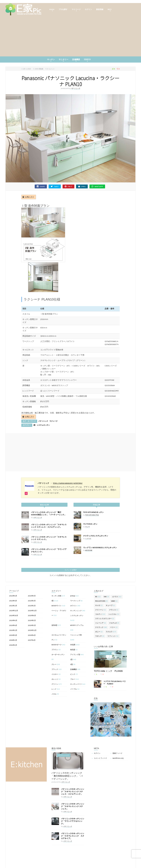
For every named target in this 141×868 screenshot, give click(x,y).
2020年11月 (32, 587)
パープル (74, 665)
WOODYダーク (57, 621)
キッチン (51, 60)
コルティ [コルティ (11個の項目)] (100, 590)
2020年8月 (32, 592)
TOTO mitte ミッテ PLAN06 (108, 647)
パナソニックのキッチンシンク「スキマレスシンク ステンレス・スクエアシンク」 (73, 768)
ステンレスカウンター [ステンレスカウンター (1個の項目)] (105, 595)
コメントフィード (100, 734)
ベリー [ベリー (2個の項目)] (114, 603)
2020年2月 (13, 606)
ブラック (55, 645)
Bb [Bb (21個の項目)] (98, 573)
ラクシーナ (54, 397)
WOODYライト (57, 582)
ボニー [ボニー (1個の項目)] (99, 608)
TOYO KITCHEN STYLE (92, 491)
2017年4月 (32, 616)
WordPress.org (118, 734)
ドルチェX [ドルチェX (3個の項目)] (114, 599)
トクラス (88, 515)
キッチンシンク (76, 587)
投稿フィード (117, 729)
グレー (54, 641)
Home (52, 10)
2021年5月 (32, 572)
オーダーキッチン (58, 631)
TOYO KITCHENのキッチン (93, 488)
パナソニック (75, 89)
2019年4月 (32, 611)
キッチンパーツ (76, 660)
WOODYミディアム (77, 601)
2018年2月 (13, 616)
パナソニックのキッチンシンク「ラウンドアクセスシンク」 (73, 797)
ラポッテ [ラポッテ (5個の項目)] (100, 612)
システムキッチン (43, 401)
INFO (110, 10)
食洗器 (73, 626)
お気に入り (28, 197)
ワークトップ (75, 577)
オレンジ (55, 655)
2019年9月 (13, 611)
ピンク (73, 650)
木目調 (73, 621)
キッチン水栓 (56, 572)
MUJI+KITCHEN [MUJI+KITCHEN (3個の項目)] (101, 577)
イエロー (55, 650)
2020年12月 (14, 587)
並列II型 (54, 601)
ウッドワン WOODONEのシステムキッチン (100, 524)
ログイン (88, 9)
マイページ (76, 10)
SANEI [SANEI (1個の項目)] (114, 577)
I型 (34, 401)
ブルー (73, 655)
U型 (72, 641)
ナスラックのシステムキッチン (96, 512)
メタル (54, 670)
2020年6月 (13, 597)
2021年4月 (13, 577)
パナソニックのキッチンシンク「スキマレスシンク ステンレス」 (73, 782)
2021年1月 (32, 582)
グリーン (55, 660)
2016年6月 (13, 621)
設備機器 (76, 60)
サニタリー (64, 60)
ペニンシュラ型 (76, 611)
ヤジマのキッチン (90, 500)
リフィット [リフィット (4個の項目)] (113, 612)
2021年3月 (32, 577)
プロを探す (63, 9)
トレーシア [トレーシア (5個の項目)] (101, 599)
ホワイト (74, 582)
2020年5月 (32, 597)
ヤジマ (88, 503)
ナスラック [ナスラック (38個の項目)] (101, 603)
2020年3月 (32, 602)
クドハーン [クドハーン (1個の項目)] (101, 586)
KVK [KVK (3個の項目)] (106, 573)
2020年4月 (13, 602)
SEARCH (87, 60)
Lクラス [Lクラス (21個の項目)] (117, 573)
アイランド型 (75, 631)
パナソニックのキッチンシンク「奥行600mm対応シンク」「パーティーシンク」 (67, 752)
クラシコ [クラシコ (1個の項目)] (114, 586)
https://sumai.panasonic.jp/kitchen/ (68, 459)
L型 (71, 636)
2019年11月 (32, 606)
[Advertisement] (70, 36)
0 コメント (51, 69)
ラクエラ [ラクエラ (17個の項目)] (111, 608)
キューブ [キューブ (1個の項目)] (110, 582)
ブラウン (55, 626)
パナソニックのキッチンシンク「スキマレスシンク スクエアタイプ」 (73, 812)
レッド (54, 665)
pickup (73, 572)
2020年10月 (14, 592)
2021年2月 (13, 582)
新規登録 (100, 9)
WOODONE (89, 526)
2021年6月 (13, 572)
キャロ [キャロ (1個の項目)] (99, 582)
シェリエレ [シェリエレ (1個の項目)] (114, 590)
